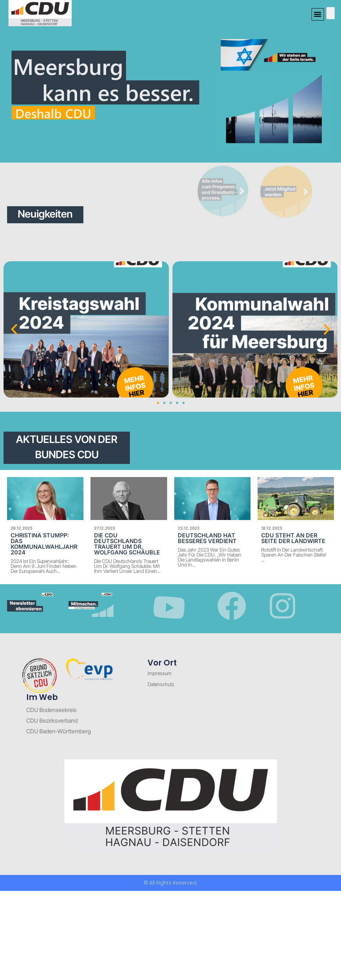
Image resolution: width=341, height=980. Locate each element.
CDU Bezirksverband (52, 721)
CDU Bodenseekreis (51, 710)
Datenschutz (161, 684)
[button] (318, 14)
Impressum (160, 673)
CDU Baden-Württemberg (59, 731)
